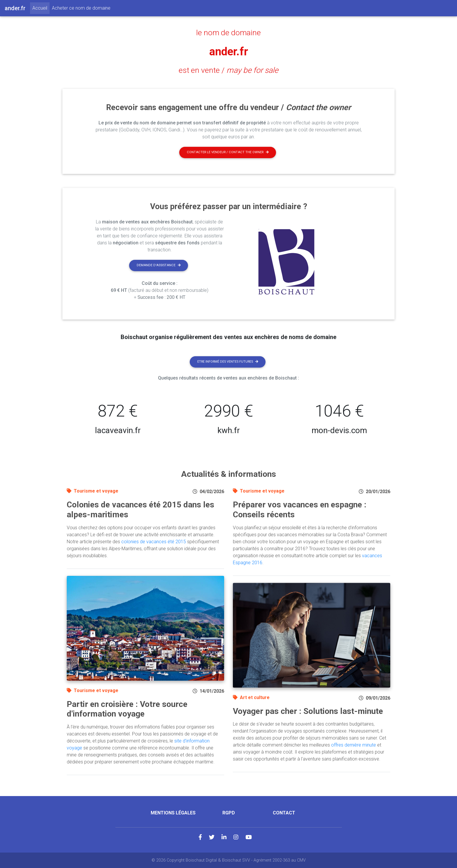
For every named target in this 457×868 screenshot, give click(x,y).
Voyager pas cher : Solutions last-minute (308, 711)
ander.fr (229, 51)
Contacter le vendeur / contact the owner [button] (228, 152)
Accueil (41, 8)
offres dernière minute (354, 745)
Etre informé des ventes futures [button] (228, 362)
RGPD (229, 813)
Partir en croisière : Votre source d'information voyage (127, 709)
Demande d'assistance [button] (159, 265)
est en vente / (228, 70)
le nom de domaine (229, 33)
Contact (284, 813)
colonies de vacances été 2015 (154, 542)
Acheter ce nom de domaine (81, 8)
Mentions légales (173, 813)
